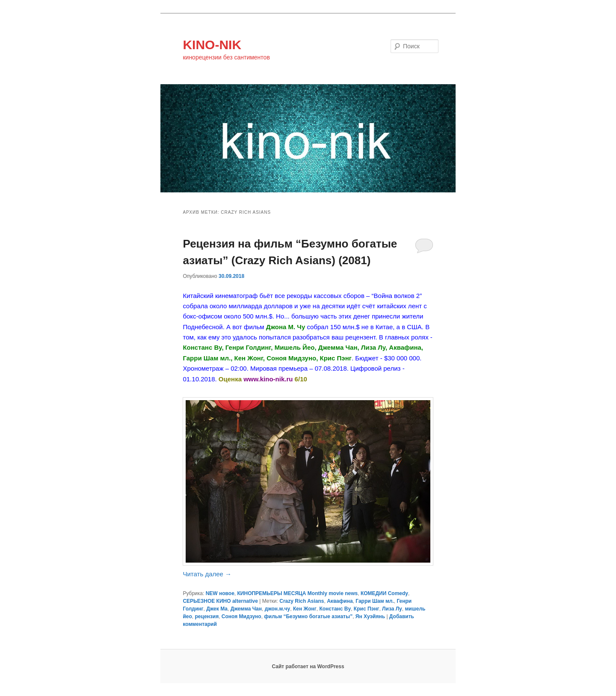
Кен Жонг (305, 609)
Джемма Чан (246, 609)
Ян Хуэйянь (370, 616)
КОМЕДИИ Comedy (384, 593)
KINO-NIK (212, 45)
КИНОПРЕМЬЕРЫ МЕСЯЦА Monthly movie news (298, 593)
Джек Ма (217, 609)
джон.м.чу (278, 609)
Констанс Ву (335, 609)
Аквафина (340, 601)
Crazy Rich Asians (302, 601)
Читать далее (207, 574)
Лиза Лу (392, 609)
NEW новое (220, 593)
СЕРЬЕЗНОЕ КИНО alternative (220, 601)
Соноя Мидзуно (241, 616)
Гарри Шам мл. (375, 601)
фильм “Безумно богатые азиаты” (308, 616)
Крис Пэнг (367, 609)
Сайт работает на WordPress (308, 667)
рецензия (207, 616)
